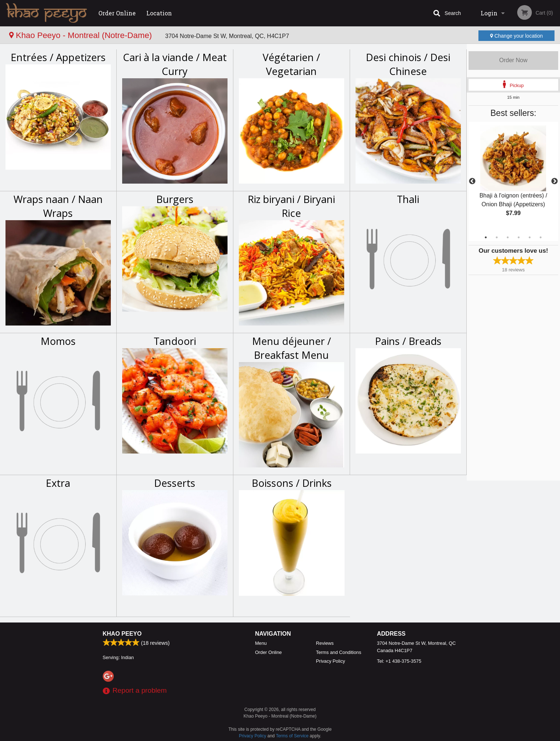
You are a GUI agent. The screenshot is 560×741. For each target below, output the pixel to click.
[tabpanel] (513, 177)
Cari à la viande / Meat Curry (175, 64)
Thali (408, 199)
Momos (58, 341)
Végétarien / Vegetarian (291, 64)
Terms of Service (292, 736)
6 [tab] (541, 237)
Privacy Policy (331, 661)
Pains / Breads (408, 341)
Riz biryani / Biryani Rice (291, 206)
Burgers (175, 199)
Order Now (513, 60)
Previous (472, 181)
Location (159, 13)
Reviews (325, 643)
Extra (58, 483)
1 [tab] (486, 237)
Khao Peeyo (122, 634)
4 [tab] (519, 237)
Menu (261, 643)
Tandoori (175, 341)
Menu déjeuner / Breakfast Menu (292, 348)
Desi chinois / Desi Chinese (408, 64)
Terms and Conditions (339, 652)
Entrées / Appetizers (58, 57)
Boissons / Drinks (292, 483)
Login (489, 13)
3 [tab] (508, 237)
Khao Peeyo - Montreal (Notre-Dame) (82, 35)
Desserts (175, 483)
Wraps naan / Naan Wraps (58, 206)
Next (555, 181)
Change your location (516, 36)
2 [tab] (497, 237)
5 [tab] (530, 237)
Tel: (399, 661)
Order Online (117, 13)
